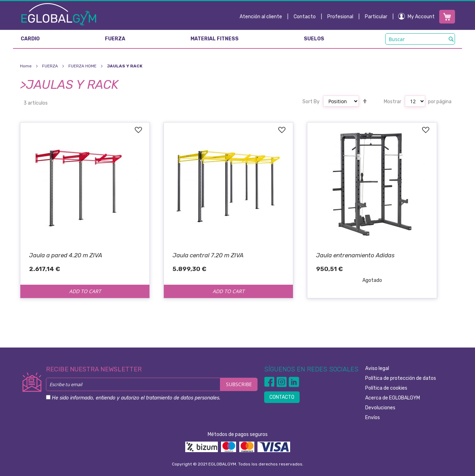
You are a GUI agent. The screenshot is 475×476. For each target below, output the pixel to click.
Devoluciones (380, 408)
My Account (421, 17)
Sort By (311, 102)
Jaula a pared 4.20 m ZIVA (66, 255)
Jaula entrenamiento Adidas (355, 255)
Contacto (305, 17)
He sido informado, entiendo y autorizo (136, 398)
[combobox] (420, 39)
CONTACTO (282, 397)
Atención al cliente (261, 17)
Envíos (373, 418)
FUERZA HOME (83, 66)
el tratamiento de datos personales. (180, 398)
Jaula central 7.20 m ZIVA (208, 255)
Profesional (340, 17)
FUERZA (51, 66)
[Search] (451, 39)
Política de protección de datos (401, 378)
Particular (376, 17)
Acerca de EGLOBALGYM (393, 398)
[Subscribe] (239, 384)
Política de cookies (386, 388)
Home (26, 66)
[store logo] (59, 14)
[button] (138, 130)
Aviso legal (377, 368)
